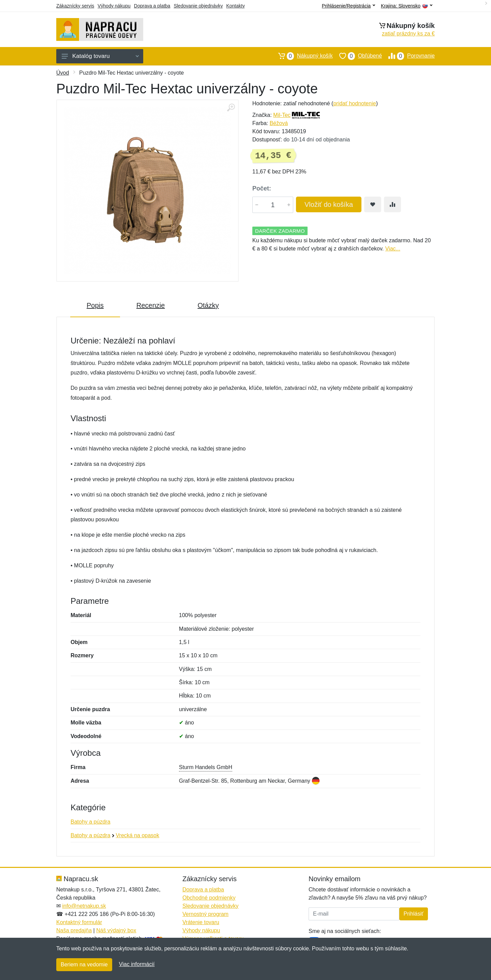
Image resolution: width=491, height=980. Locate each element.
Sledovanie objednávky (198, 6)
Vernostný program (205, 914)
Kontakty (235, 6)
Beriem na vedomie (84, 964)
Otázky (208, 305)
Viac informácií (137, 964)
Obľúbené (357, 56)
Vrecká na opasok (138, 835)
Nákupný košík (302, 56)
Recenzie (151, 305)
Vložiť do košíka (329, 204)
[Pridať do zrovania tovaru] (392, 204)
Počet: (262, 188)
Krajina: (407, 6)
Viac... (393, 249)
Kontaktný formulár (79, 922)
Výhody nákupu (114, 6)
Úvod (63, 73)
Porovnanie (408, 56)
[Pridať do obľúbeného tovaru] (373, 204)
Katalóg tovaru (100, 56)
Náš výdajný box (116, 930)
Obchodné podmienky (209, 898)
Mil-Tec (282, 115)
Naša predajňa (74, 930)
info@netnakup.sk (84, 906)
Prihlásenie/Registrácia (348, 6)
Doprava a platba (152, 6)
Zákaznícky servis (75, 6)
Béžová (279, 123)
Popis (95, 305)
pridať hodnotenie (354, 103)
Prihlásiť (414, 914)
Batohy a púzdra (91, 822)
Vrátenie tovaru (201, 922)
